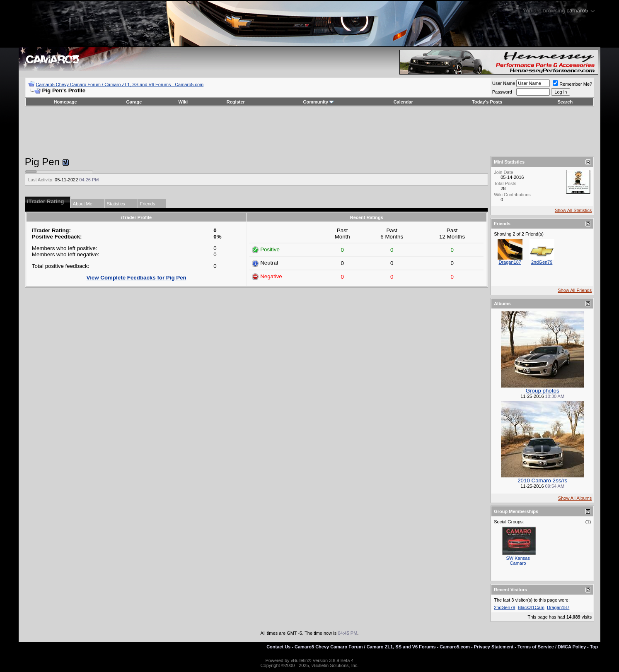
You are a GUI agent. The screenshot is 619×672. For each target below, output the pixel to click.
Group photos (543, 391)
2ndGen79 (542, 262)
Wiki (183, 102)
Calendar (403, 102)
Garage (134, 102)
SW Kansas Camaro (518, 561)
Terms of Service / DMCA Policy (552, 647)
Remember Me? (572, 84)
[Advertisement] (309, 131)
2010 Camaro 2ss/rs (542, 481)
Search (565, 102)
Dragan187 (510, 262)
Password (502, 92)
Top (594, 647)
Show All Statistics (573, 210)
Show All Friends (575, 290)
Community (319, 102)
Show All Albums (575, 498)
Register (236, 102)
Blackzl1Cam (531, 607)
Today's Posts (487, 102)
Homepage (65, 102)
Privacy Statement (494, 647)
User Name (504, 83)
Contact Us (278, 647)
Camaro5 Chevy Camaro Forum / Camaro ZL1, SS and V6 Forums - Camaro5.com (120, 84)
